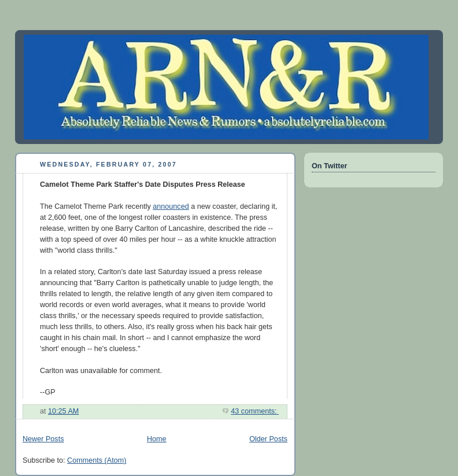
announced (171, 206)
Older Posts (268, 439)
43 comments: (255, 411)
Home (157, 439)
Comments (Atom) (97, 460)
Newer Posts (43, 439)
